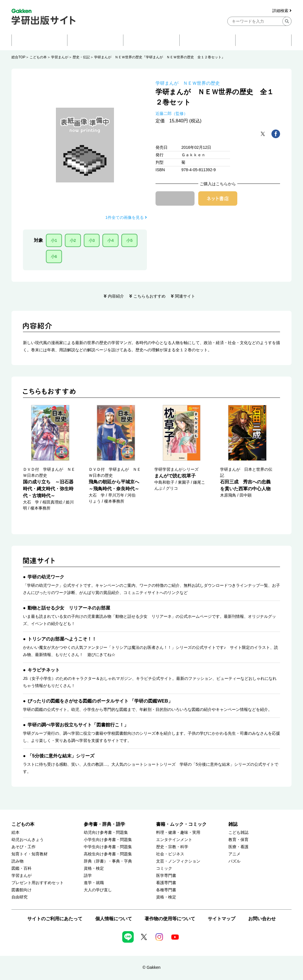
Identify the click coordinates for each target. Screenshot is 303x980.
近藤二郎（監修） (172, 113)
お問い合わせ (262, 919)
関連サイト (185, 296)
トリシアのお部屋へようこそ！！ (62, 639)
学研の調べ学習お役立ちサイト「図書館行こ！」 (78, 725)
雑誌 (233, 824)
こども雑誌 (238, 833)
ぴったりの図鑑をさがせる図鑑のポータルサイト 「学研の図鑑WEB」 (100, 701)
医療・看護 (238, 847)
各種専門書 (166, 890)
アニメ (234, 854)
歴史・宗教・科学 (172, 847)
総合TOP (18, 57)
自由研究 (20, 897)
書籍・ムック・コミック (181, 824)
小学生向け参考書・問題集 (108, 840)
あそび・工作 (24, 847)
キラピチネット (44, 670)
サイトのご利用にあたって (55, 919)
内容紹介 (116, 296)
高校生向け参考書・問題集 (108, 854)
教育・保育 (238, 840)
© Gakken (151, 967)
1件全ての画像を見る (126, 217)
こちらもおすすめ (149, 296)
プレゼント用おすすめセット (38, 883)
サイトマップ (222, 919)
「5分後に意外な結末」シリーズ (61, 756)
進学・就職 (94, 883)
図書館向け (22, 890)
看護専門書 (166, 883)
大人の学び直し (98, 890)
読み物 (18, 861)
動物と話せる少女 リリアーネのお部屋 (69, 608)
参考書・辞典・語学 (104, 824)
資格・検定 (94, 868)
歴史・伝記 (81, 57)
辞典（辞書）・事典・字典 (108, 861)
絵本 (15, 833)
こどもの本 (38, 57)
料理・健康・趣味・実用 (178, 833)
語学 (88, 876)
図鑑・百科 (22, 868)
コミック (164, 868)
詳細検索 (282, 11)
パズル (234, 861)
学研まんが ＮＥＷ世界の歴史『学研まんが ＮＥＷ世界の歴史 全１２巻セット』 (160, 57)
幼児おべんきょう (28, 840)
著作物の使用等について (170, 919)
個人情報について (114, 919)
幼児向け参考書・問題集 (106, 833)
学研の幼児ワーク (46, 577)
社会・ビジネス (170, 854)
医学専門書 (166, 876)
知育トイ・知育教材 (30, 854)
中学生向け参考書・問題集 (108, 847)
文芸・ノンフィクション (178, 861)
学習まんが (60, 57)
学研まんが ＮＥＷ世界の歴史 (188, 83)
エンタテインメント (174, 840)
